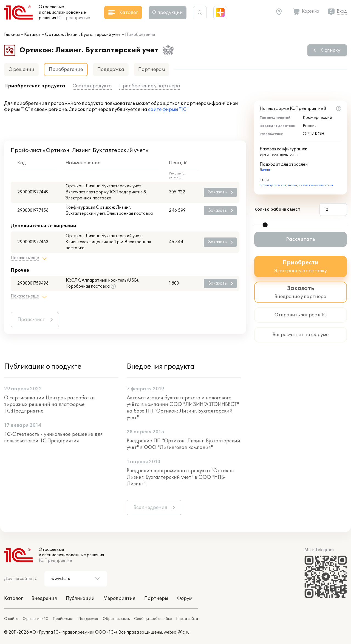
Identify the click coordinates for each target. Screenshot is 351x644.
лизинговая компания (316, 185)
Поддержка (111, 70)
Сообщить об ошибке (153, 619)
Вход (342, 11)
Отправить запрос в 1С (301, 315)
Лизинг (265, 170)
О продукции (168, 13)
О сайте (11, 619)
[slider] (265, 225)
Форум (185, 599)
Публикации (80, 599)
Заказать (217, 192)
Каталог (32, 35)
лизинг (292, 185)
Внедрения (44, 599)
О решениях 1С (35, 619)
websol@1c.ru (177, 632)
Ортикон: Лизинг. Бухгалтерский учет (83, 35)
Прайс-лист (31, 320)
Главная (12, 35)
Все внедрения (150, 508)
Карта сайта (187, 619)
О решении (21, 70)
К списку (330, 50)
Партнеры (156, 599)
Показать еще (25, 258)
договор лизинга (273, 185)
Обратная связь (116, 619)
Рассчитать (301, 239)
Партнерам (152, 70)
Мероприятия (119, 599)
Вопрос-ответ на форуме (301, 335)
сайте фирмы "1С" (168, 110)
